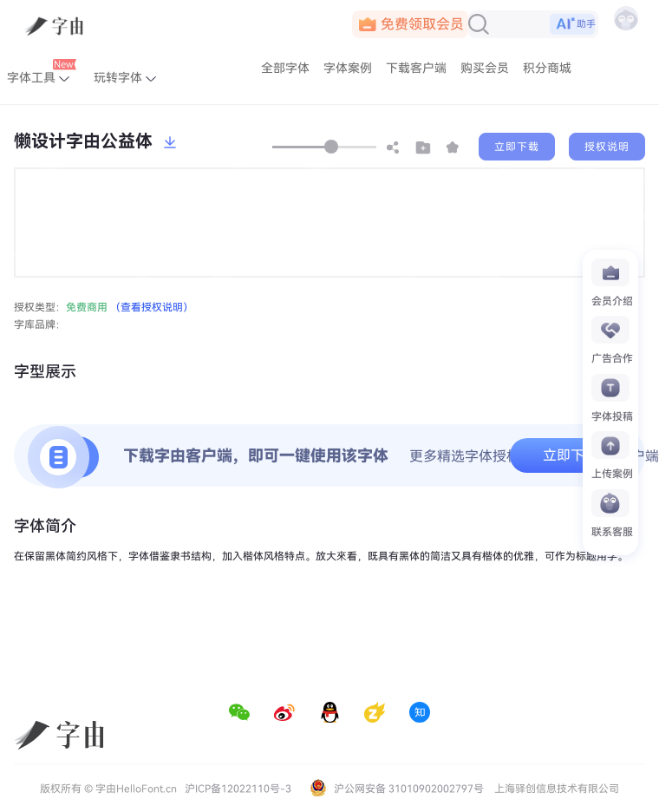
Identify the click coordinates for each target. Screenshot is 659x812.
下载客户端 (416, 68)
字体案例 (348, 68)
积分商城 (547, 68)
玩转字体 (125, 78)
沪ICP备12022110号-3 (238, 789)
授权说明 (607, 147)
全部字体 (285, 68)
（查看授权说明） (152, 307)
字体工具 (42, 73)
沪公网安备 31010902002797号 (397, 788)
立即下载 (517, 147)
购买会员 (485, 68)
